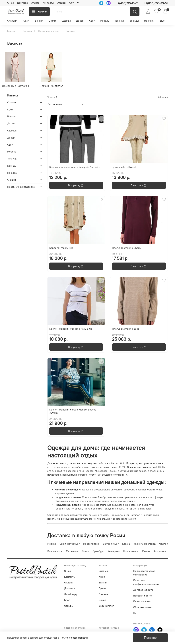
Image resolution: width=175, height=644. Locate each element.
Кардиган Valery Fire (61, 248)
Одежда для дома (49, 31)
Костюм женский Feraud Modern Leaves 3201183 (73, 411)
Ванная (39, 21)
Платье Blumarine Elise (126, 329)
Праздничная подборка (21, 187)
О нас (11, 3)
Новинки (149, 21)
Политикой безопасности (74, 638)
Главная (12, 31)
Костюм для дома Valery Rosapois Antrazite (75, 167)
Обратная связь (142, 607)
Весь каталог (106, 606)
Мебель (105, 21)
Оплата (35, 3)
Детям (52, 21)
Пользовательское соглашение (144, 573)
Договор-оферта (143, 590)
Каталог (39, 12)
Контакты (48, 3)
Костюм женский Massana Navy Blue (71, 329)
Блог (67, 600)
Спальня (12, 21)
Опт (71, 3)
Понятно (150, 638)
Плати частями (142, 601)
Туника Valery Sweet (124, 167)
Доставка (22, 3)
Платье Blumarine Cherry (127, 248)
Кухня (26, 21)
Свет (92, 21)
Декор (80, 21)
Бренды (134, 21)
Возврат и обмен (143, 596)
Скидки (12, 180)
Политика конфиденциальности (146, 582)
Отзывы (61, 3)
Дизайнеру (71, 594)
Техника (119, 21)
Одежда (66, 21)
